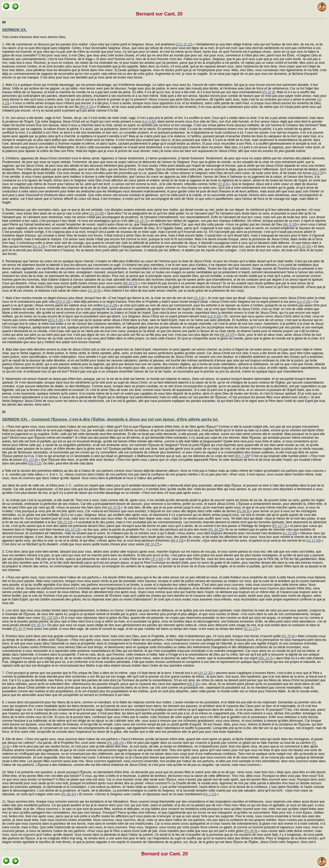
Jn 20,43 (304, 247)
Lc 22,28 (290, 533)
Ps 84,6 (243, 511)
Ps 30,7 (38, 625)
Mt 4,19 (177, 541)
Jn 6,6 (199, 298)
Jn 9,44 (157, 559)
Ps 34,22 (216, 530)
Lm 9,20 (214, 316)
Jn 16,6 (94, 291)
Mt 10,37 (227, 335)
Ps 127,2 (279, 526)
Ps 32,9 (269, 92)
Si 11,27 (250, 629)
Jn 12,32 (205, 673)
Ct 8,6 (223, 184)
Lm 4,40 (149, 122)
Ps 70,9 (288, 636)
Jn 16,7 (141, 221)
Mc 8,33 (290, 224)
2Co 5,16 (63, 302)
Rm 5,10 (87, 107)
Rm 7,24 (242, 456)
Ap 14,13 (73, 530)
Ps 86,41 (68, 794)
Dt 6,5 (318, 173)
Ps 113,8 (30, 460)
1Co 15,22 (184, 44)
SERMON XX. (14, 30)
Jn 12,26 (313, 541)
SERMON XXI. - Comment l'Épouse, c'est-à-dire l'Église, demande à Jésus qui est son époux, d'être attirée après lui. (110, 419)
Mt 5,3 (192, 684)
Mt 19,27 (130, 283)
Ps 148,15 (115, 743)
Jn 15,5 (114, 508)
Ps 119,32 (49, 618)
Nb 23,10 (65, 522)
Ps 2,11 (210, 794)
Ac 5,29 (39, 247)
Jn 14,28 (96, 213)
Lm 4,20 (303, 302)
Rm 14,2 (265, 658)
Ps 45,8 (251, 831)
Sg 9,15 (35, 463)
